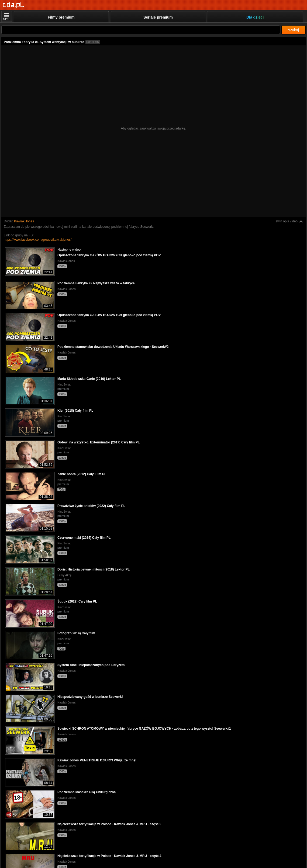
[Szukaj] (141, 30)
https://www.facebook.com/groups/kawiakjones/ (38, 240)
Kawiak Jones (24, 221)
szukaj (294, 30)
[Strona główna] (13, 5)
